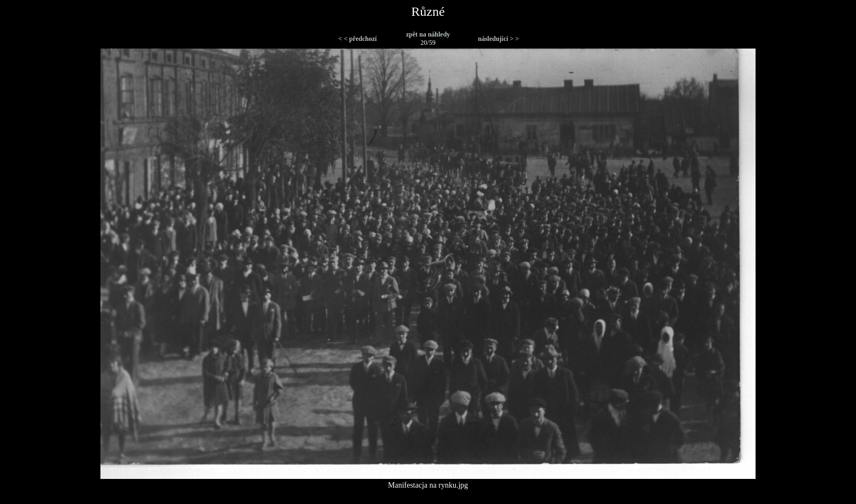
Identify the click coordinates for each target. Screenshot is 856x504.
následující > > (498, 39)
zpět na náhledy (428, 34)
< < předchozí (358, 39)
